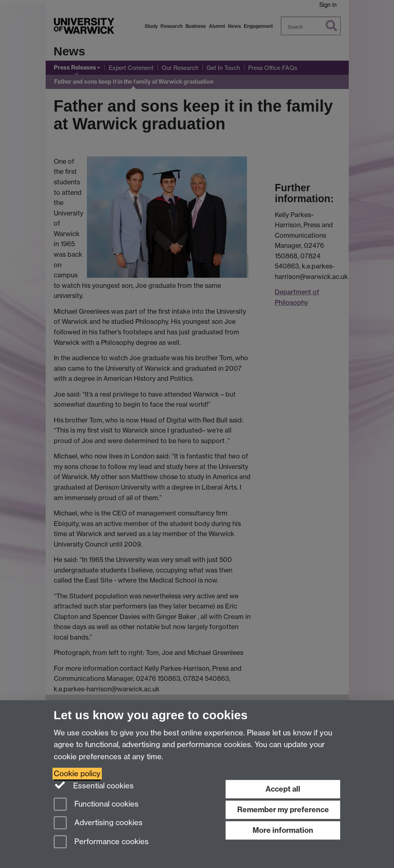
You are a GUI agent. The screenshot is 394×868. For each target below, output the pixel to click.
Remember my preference (283, 810)
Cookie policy (77, 774)
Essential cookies (94, 785)
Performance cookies (101, 842)
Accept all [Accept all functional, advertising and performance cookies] (283, 789)
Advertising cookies (98, 823)
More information (283, 830)
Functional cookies (96, 805)
